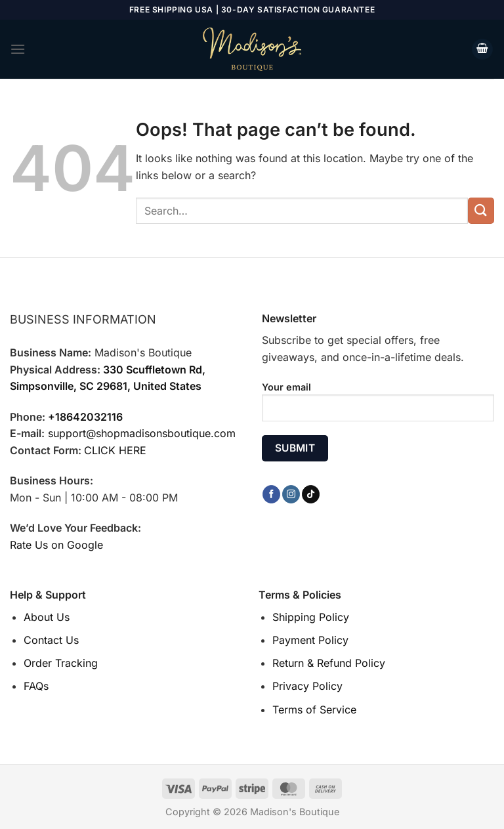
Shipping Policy (311, 617)
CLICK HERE (115, 450)
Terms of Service (314, 710)
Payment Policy (310, 640)
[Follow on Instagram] (291, 494)
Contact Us (51, 640)
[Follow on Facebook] (271, 494)
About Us (47, 617)
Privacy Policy (307, 686)
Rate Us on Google (56, 545)
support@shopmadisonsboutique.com (142, 433)
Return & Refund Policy (329, 663)
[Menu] (18, 49)
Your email (378, 406)
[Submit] (481, 210)
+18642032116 (85, 417)
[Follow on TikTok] (311, 494)
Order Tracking (61, 663)
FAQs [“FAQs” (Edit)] (36, 686)
